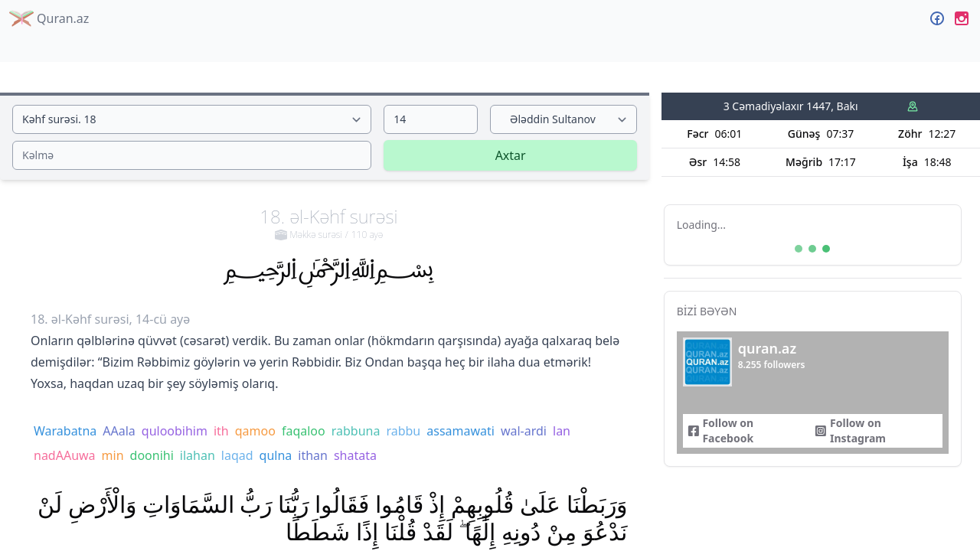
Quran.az (49, 18)
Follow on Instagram (850, 430)
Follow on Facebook (720, 430)
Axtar (511, 155)
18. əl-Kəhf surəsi (328, 223)
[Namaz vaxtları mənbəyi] (913, 106)
